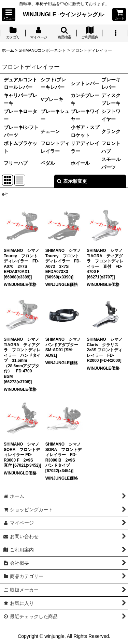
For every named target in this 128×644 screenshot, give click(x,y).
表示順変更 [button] (72, 181)
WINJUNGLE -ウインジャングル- (64, 14)
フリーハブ (16, 163)
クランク (111, 131)
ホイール (80, 163)
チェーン (50, 131)
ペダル (48, 163)
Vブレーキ (52, 99)
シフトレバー (85, 83)
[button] (9, 14)
